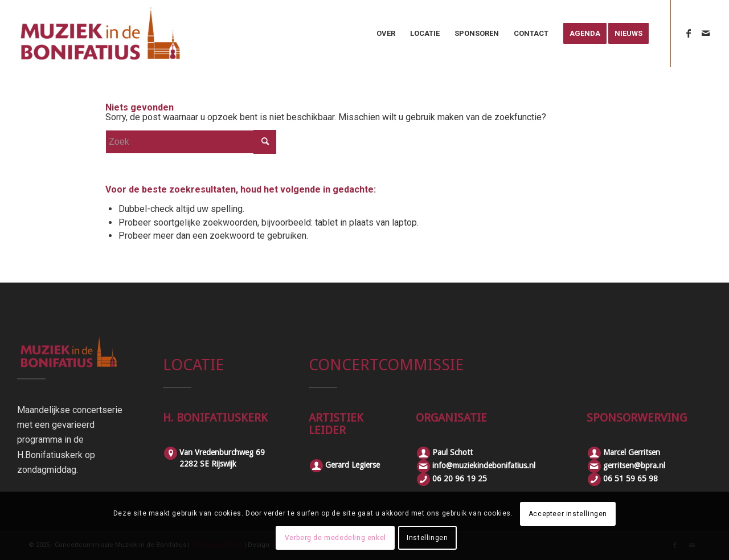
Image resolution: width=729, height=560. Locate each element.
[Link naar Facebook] (689, 33)
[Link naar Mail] (706, 33)
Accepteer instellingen (568, 514)
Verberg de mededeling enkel (335, 538)
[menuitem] (386, 34)
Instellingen (427, 538)
